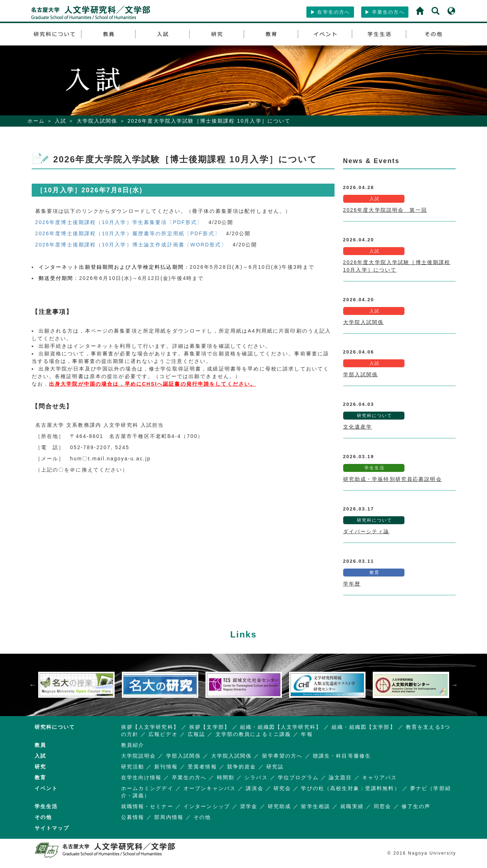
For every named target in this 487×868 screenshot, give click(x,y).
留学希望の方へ (282, 756)
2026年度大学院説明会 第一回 (385, 210)
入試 (61, 121)
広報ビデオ (163, 734)
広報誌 (196, 734)
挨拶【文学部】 (210, 727)
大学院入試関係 (97, 121)
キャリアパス (380, 777)
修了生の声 (416, 806)
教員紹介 (133, 745)
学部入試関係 (361, 374)
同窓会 (382, 806)
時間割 (226, 777)
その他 (202, 817)
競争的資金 (242, 767)
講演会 (254, 788)
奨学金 (249, 806)
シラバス (256, 777)
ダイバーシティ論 (366, 531)
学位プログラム (298, 777)
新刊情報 (166, 767)
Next (455, 685)
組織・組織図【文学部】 (364, 727)
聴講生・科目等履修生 (342, 756)
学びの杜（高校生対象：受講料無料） (350, 788)
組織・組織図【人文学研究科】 (281, 727)
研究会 (282, 788)
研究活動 (133, 767)
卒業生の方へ (385, 12)
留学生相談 (316, 806)
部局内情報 (169, 817)
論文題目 (340, 777)
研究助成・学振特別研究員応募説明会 (393, 479)
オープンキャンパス (210, 788)
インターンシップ (207, 806)
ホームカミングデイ (147, 788)
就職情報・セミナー (147, 806)
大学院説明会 (139, 756)
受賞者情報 (202, 767)
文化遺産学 (358, 427)
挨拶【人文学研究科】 (150, 727)
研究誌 (275, 767)
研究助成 (280, 806)
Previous (33, 685)
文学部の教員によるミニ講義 (253, 734)
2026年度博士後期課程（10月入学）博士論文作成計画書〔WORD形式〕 (131, 245)
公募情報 (133, 817)
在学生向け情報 (141, 777)
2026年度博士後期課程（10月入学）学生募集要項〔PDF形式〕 (119, 222)
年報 (307, 734)
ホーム (36, 121)
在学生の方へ (330, 12)
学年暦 (352, 584)
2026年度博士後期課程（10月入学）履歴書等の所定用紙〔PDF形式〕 (128, 233)
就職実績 (352, 806)
